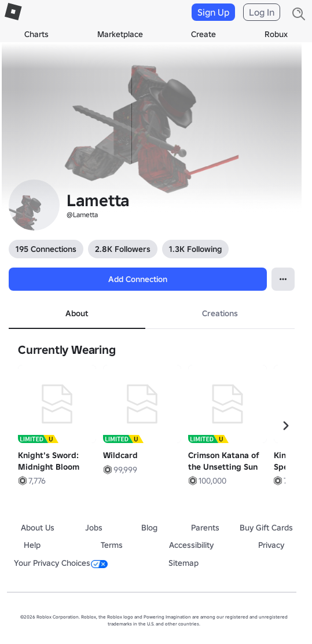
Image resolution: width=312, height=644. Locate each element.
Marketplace (120, 34)
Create (203, 34)
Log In (262, 12)
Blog (149, 528)
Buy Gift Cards (266, 528)
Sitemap (183, 563)
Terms (112, 545)
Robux (276, 34)
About (77, 313)
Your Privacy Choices (61, 563)
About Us (38, 528)
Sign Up (213, 12)
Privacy (271, 545)
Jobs (94, 528)
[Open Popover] (283, 279)
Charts (36, 34)
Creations (220, 313)
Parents (205, 528)
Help (32, 545)
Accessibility (191, 545)
